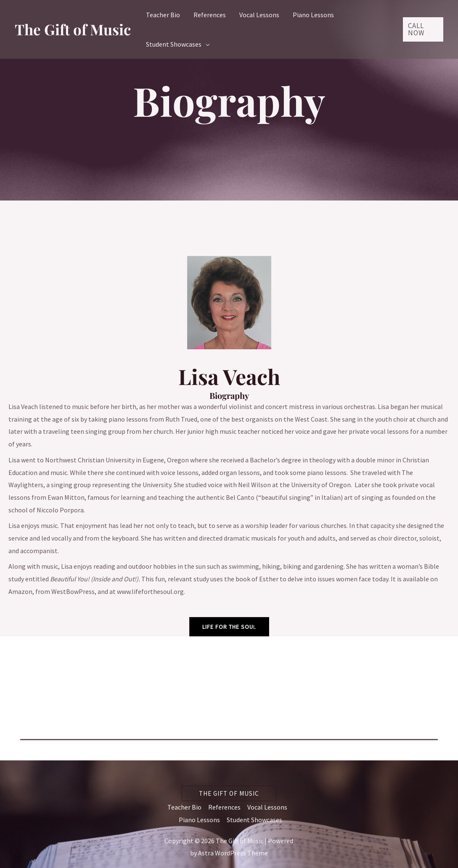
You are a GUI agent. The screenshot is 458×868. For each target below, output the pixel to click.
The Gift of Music (73, 29)
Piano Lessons (199, 820)
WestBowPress (73, 591)
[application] (206, 44)
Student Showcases (254, 820)
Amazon (20, 591)
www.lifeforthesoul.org (150, 591)
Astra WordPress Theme (233, 853)
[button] (423, 29)
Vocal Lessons (267, 807)
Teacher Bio (184, 807)
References (224, 807)
